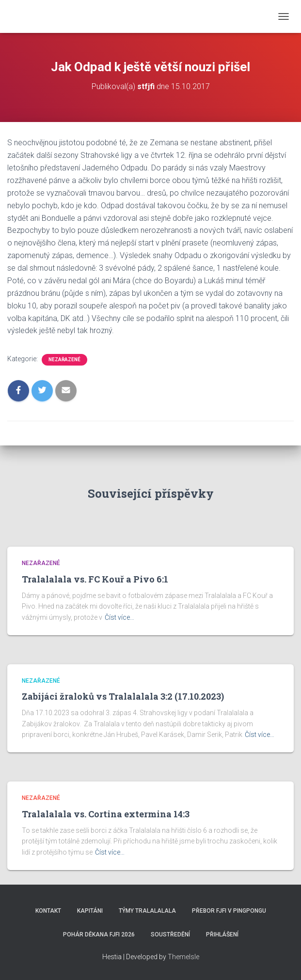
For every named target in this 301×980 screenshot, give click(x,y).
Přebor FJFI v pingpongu (229, 911)
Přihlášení (222, 934)
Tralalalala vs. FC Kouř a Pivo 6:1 (95, 579)
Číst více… (119, 617)
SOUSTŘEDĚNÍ (170, 934)
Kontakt (48, 911)
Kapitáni (90, 911)
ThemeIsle (183, 957)
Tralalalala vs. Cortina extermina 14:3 (106, 814)
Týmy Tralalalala (147, 911)
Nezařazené (64, 360)
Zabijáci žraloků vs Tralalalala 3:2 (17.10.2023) (123, 696)
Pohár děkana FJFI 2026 (99, 934)
